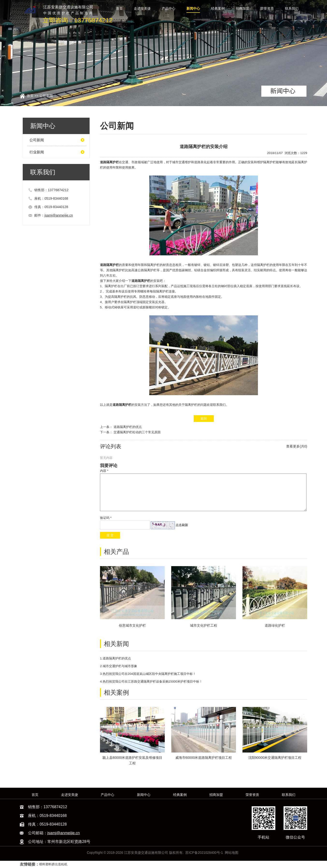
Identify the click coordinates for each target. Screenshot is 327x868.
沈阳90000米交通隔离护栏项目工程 (275, 758)
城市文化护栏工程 (204, 625)
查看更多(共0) (297, 446)
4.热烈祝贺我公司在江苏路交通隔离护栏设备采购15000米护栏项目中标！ (151, 682)
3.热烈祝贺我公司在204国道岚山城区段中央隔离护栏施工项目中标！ (148, 674)
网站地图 (232, 853)
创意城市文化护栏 (132, 625)
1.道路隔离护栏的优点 (115, 658)
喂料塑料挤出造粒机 (53, 864)
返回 (204, 418)
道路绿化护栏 (275, 625)
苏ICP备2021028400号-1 (204, 853)
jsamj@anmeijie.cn (59, 215)
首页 (30, 96)
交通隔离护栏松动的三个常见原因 (137, 432)
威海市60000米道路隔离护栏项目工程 (204, 758)
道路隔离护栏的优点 (128, 427)
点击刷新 (182, 525)
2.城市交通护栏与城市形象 (119, 666)
